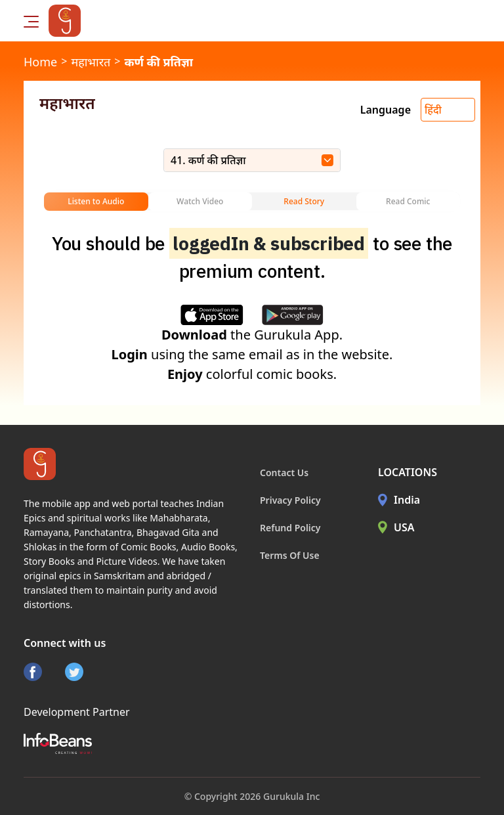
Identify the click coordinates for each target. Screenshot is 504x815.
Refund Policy (290, 528)
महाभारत (91, 62)
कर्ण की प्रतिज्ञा (158, 62)
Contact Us (284, 473)
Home (40, 62)
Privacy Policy (290, 500)
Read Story (304, 201)
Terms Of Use (290, 555)
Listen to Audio (96, 201)
